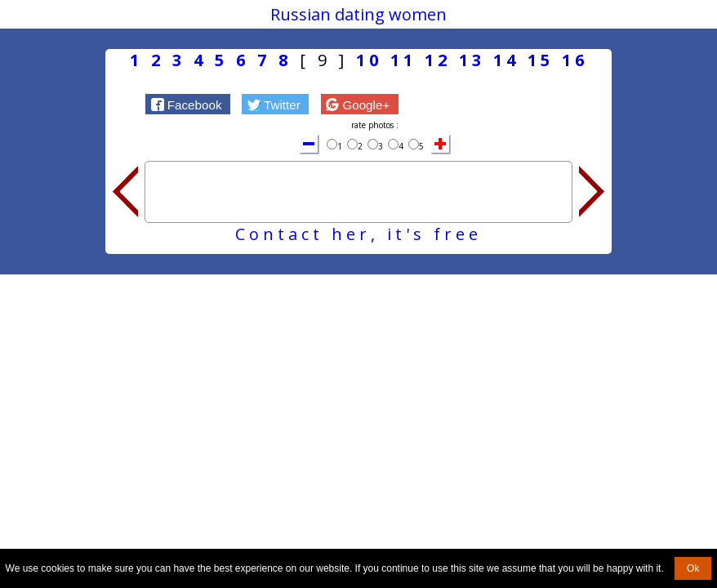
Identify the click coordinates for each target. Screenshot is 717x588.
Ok (693, 568)
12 (438, 60)
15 (541, 60)
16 (575, 60)
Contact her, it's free (358, 234)
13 (472, 60)
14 (506, 60)
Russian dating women (358, 14)
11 (403, 60)
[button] (188, 104)
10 (369, 60)
